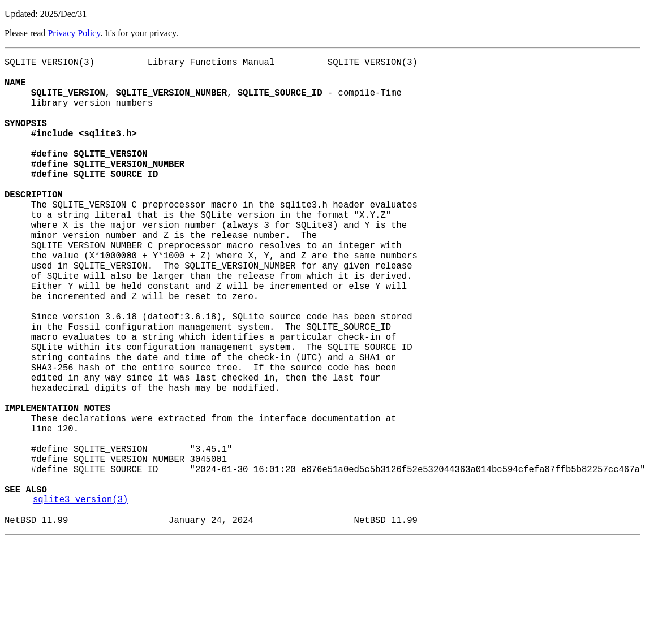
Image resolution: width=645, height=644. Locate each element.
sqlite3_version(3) (80, 599)
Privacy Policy (74, 33)
